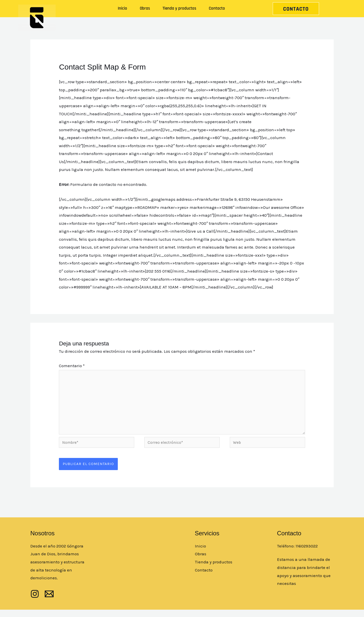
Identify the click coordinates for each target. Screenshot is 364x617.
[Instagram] (35, 601)
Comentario (72, 366)
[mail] (49, 601)
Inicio (122, 8)
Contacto (217, 8)
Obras (145, 8)
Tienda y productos (179, 8)
